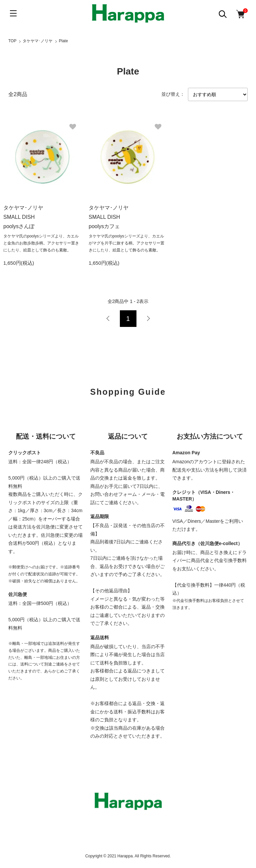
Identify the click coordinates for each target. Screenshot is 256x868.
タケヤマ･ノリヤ (38, 41)
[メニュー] (13, 13)
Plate (63, 41)
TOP (12, 41)
